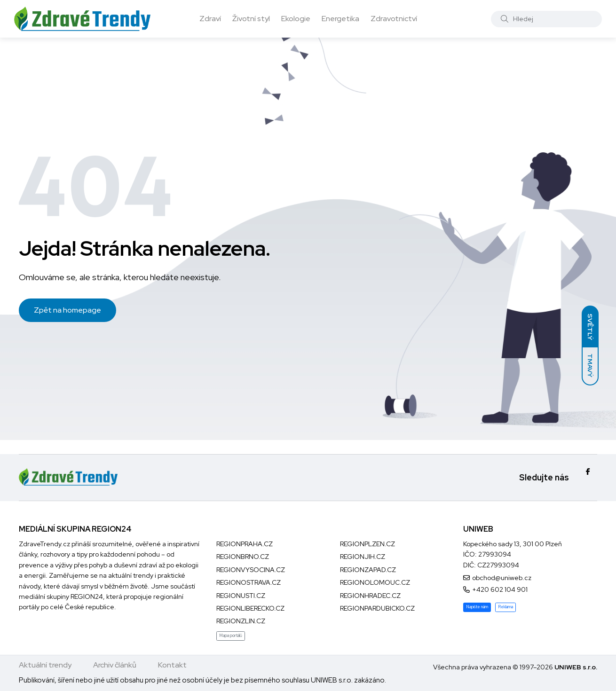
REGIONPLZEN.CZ (367, 544)
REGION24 (87, 597)
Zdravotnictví (394, 19)
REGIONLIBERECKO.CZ (250, 608)
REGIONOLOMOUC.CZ (375, 582)
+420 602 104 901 (500, 589)
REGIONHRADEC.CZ (370, 596)
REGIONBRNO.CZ (243, 557)
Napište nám (477, 607)
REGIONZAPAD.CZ (368, 570)
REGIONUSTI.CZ (241, 596)
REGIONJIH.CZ (363, 557)
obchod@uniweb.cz (502, 578)
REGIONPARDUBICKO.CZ (377, 608)
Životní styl (251, 19)
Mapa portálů (231, 636)
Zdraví (210, 19)
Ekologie (296, 19)
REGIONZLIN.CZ (241, 621)
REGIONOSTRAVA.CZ (249, 582)
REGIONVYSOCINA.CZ (251, 570)
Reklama (505, 607)
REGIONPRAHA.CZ (245, 544)
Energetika (340, 19)
